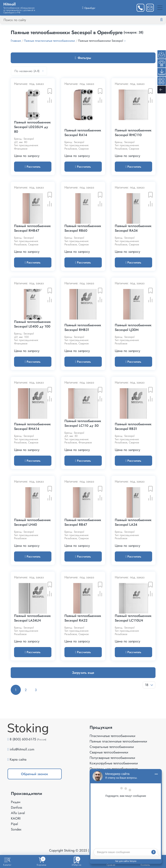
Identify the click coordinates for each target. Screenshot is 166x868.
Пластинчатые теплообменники (112, 736)
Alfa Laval (18, 813)
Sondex (16, 829)
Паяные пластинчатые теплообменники (118, 741)
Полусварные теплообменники (112, 758)
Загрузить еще (83, 673)
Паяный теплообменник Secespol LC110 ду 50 (83, 423)
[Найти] (165, 20)
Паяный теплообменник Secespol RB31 (133, 427)
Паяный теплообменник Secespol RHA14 (32, 427)
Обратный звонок (35, 774)
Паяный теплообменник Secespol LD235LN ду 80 (32, 127)
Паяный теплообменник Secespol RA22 (83, 618)
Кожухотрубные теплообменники (114, 763)
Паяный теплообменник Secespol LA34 (133, 522)
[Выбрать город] (89, 8)
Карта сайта (18, 759)
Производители (27, 794)
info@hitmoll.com (22, 749)
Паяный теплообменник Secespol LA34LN (32, 618)
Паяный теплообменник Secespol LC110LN (133, 618)
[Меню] (160, 8)
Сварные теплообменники (109, 752)
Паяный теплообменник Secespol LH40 (32, 522)
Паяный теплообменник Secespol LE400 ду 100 (32, 324)
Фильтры (83, 58)
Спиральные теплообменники (112, 747)
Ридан (16, 802)
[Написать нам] (150, 8)
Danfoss (16, 807)
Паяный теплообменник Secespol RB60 (83, 228)
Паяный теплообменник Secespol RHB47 (32, 228)
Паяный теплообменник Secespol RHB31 (83, 328)
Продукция (101, 728)
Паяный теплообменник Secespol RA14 (83, 133)
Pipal (14, 824)
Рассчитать (33, 167)
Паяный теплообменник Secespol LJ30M (133, 328)
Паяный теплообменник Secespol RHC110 (133, 133)
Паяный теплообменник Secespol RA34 (133, 228)
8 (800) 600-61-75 (23, 739)
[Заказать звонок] (141, 8)
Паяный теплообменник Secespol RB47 (83, 522)
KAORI (16, 818)
